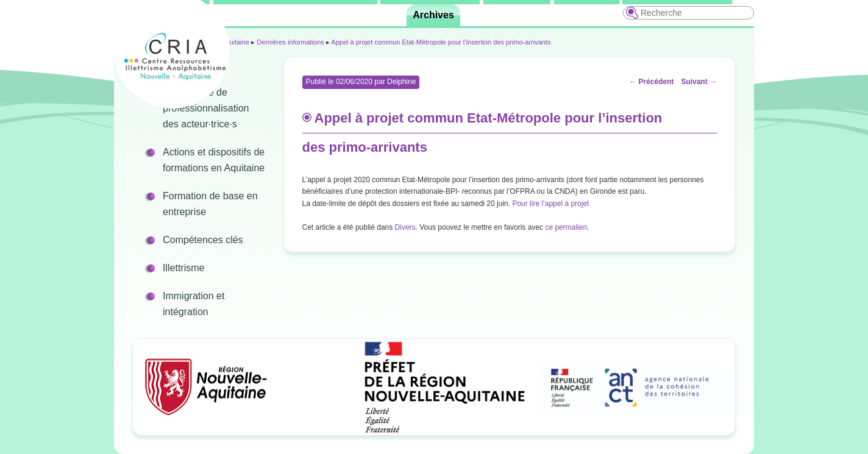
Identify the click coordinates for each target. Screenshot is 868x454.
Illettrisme (183, 268)
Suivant (699, 82)
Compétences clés (203, 240)
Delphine (401, 82)
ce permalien (566, 227)
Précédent (651, 82)
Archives (433, 15)
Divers (405, 227)
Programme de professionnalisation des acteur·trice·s (206, 108)
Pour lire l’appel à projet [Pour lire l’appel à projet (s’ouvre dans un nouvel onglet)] (550, 204)
